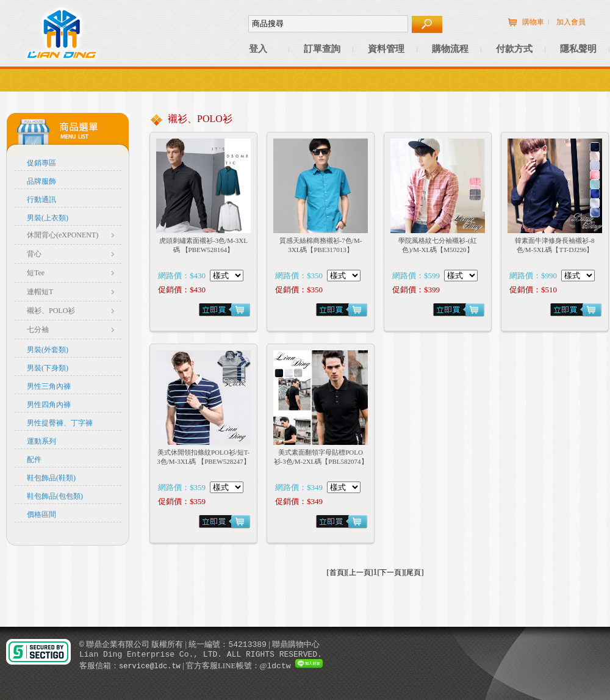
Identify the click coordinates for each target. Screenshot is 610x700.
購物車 (533, 22)
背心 (34, 254)
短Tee (36, 273)
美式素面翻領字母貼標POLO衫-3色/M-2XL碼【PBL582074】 (321, 457)
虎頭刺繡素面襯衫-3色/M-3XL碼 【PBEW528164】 (203, 245)
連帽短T (40, 292)
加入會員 (571, 22)
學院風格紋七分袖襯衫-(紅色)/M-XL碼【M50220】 (437, 245)
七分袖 (38, 330)
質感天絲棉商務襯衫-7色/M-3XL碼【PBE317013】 (321, 245)
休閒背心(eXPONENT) (63, 235)
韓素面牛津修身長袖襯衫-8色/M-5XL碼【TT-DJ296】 (554, 245)
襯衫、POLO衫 (51, 311)
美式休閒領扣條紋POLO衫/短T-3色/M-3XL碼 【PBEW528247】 (203, 457)
